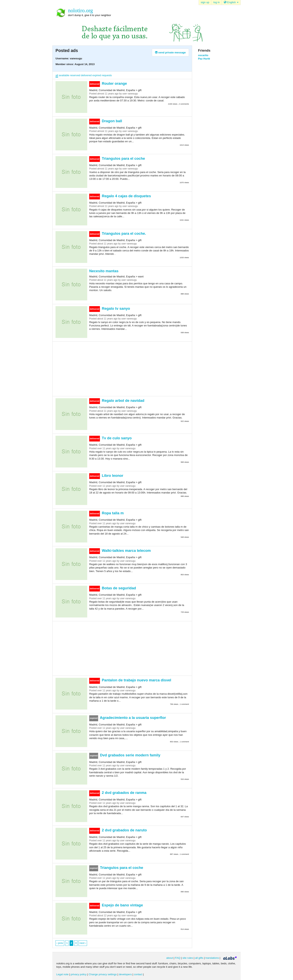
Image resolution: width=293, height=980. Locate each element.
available (64, 75)
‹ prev (60, 943)
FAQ (178, 958)
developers (125, 974)
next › (83, 943)
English (231, 2)
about (170, 958)
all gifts (199, 958)
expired (97, 75)
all (57, 75)
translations (212, 958)
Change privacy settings (103, 974)
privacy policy (79, 974)
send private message (170, 52)
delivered (86, 75)
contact (138, 974)
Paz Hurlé (204, 59)
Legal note (62, 974)
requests (107, 75)
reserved (75, 75)
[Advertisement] (122, 368)
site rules (188, 958)
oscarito (203, 55)
